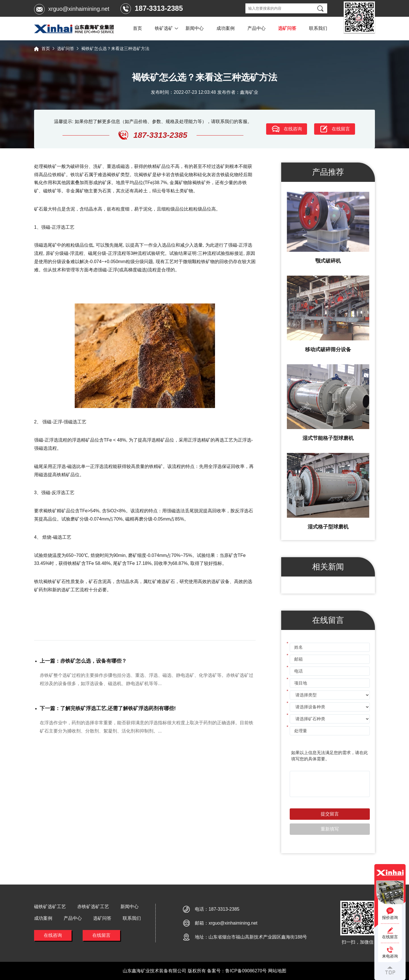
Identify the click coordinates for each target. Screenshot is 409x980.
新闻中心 (195, 28)
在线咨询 (53, 935)
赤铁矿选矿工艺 (93, 907)
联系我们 (318, 28)
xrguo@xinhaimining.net (79, 9)
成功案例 (226, 28)
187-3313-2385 (224, 909)
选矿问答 (287, 28)
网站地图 (277, 971)
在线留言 (101, 935)
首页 (137, 28)
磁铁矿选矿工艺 (50, 907)
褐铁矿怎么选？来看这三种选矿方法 (115, 48)
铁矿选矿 (164, 28)
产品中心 (256, 28)
